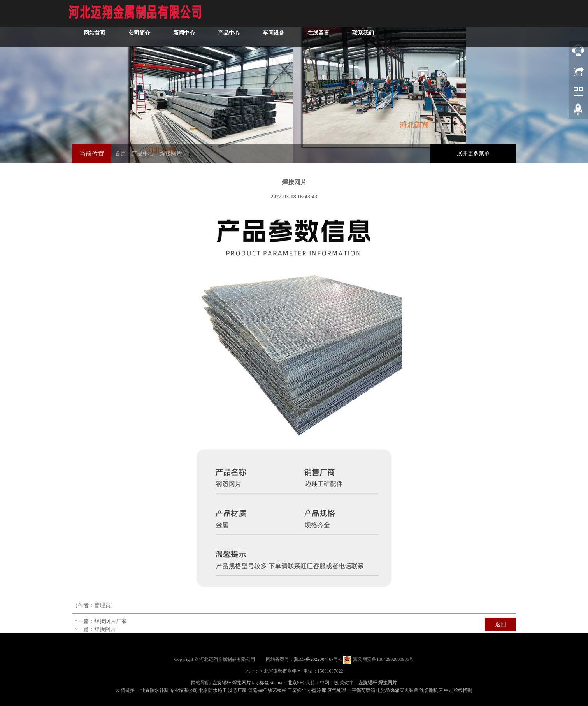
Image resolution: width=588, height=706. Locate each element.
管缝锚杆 (257, 690)
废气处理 (337, 690)
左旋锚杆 (222, 683)
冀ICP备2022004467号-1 (318, 659)
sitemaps (278, 683)
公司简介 (270, 13)
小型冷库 (317, 690)
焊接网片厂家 (111, 621)
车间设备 (404, 13)
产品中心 (359, 13)
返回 (500, 624)
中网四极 (329, 683)
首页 (121, 154)
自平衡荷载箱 (361, 690)
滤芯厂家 (237, 690)
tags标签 (261, 683)
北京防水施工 (213, 690)
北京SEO (297, 683)
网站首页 (225, 13)
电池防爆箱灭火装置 (397, 690)
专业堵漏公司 (184, 690)
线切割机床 (431, 690)
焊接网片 (171, 154)
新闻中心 (314, 13)
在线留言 (449, 13)
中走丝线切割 (458, 690)
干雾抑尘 (297, 690)
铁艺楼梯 (277, 690)
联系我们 (493, 13)
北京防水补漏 (154, 690)
